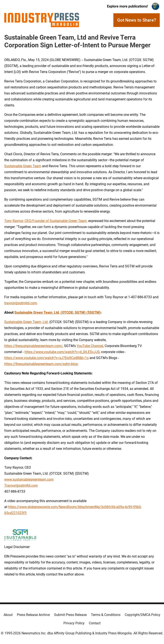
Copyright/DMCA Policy (143, 615)
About (8, 615)
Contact (95, 623)
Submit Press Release (70, 615)
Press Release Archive (33, 615)
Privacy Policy (74, 623)
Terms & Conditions (106, 615)
